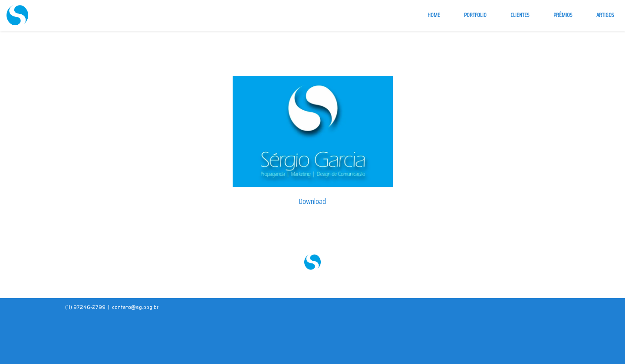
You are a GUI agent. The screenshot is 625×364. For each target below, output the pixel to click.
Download (312, 201)
